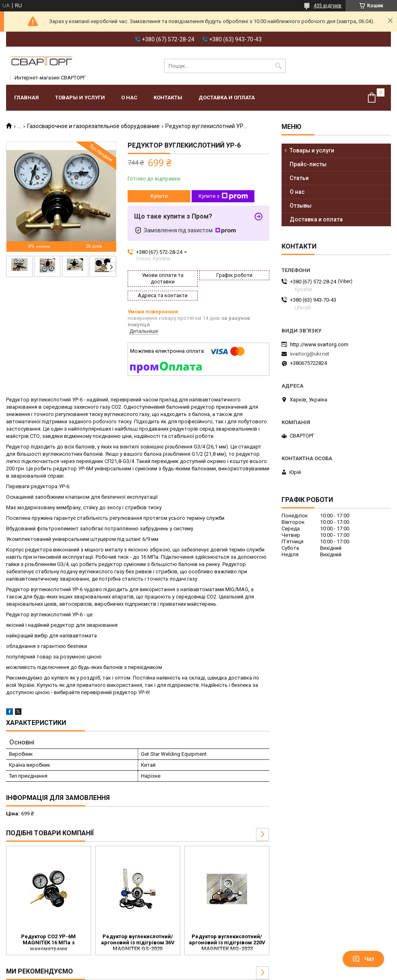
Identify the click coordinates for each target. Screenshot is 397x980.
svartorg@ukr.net (309, 354)
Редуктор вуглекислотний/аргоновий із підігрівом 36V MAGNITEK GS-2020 (138, 942)
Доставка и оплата (227, 98)
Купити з (223, 196)
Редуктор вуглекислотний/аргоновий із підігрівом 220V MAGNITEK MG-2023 (227, 942)
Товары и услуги (80, 98)
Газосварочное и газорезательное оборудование (93, 126)
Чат (363, 959)
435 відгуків (328, 6)
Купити (159, 196)
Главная (27, 98)
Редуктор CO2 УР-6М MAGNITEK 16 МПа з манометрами (48, 942)
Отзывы (301, 206)
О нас (129, 98)
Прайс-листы (308, 164)
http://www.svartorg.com (319, 344)
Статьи (299, 178)
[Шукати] (279, 66)
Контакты (168, 98)
